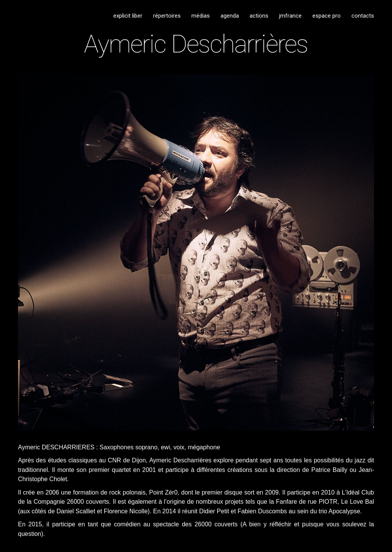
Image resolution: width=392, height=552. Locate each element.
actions (259, 16)
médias (201, 16)
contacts (363, 16)
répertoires (167, 16)
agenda (230, 16)
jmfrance (290, 16)
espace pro (327, 16)
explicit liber (128, 16)
